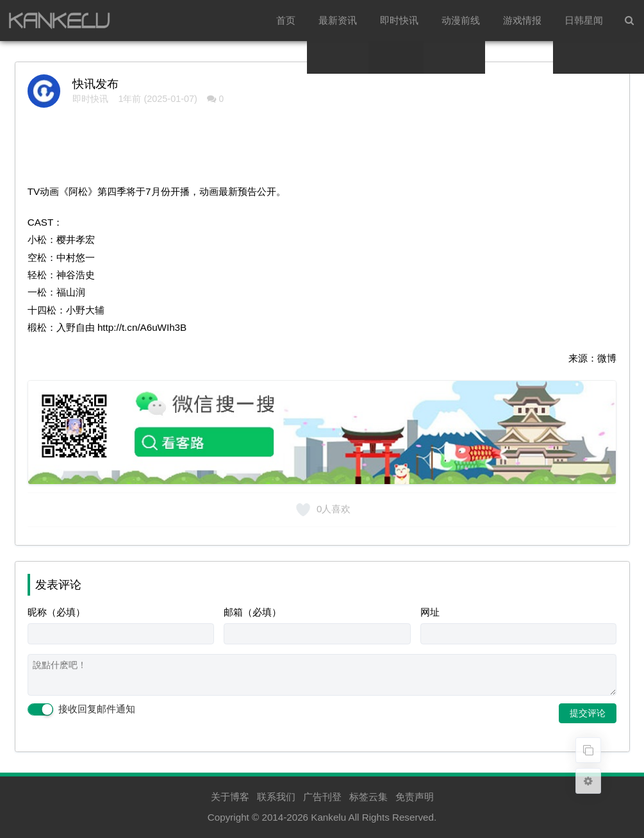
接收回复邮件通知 (81, 710)
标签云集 (368, 797)
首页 (286, 20)
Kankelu (328, 817)
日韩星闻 (584, 20)
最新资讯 (338, 20)
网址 (430, 612)
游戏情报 (522, 20)
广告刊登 (322, 797)
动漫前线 (461, 20)
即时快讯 (399, 20)
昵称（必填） (56, 612)
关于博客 (230, 797)
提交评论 (588, 713)
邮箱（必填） (252, 612)
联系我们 (276, 797)
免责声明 (415, 797)
